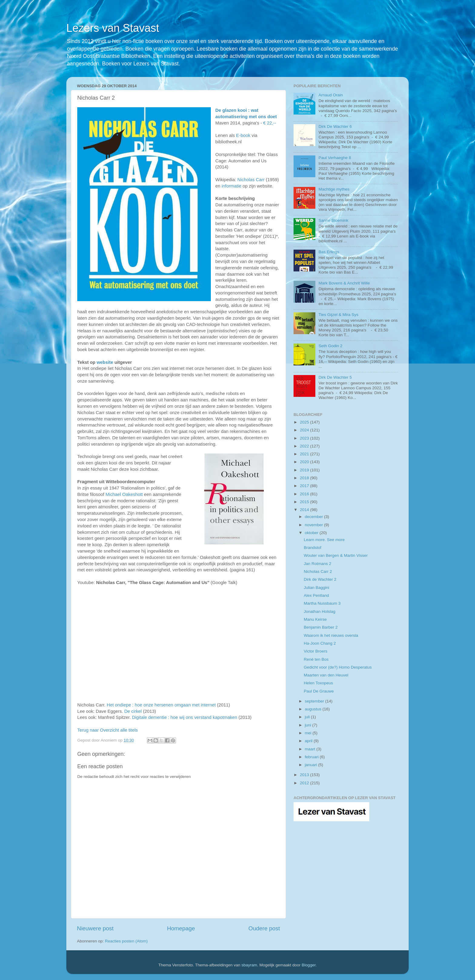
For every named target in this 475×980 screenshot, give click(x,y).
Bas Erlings (329, 252)
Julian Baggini (317, 588)
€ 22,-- (270, 123)
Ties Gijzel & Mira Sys (338, 315)
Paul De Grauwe (319, 691)
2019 (305, 470)
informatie (231, 186)
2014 (305, 510)
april (309, 741)
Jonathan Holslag (320, 611)
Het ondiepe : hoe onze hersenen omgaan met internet (161, 705)
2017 (305, 486)
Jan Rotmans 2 (318, 564)
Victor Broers (316, 651)
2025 (305, 422)
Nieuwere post (95, 928)
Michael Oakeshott (124, 494)
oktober (312, 533)
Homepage (181, 928)
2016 (305, 494)
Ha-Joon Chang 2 (320, 643)
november (314, 525)
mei (309, 733)
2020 (305, 462)
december (314, 517)
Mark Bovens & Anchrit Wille (344, 283)
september (315, 701)
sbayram (249, 965)
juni (309, 725)
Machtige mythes (334, 189)
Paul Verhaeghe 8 (335, 158)
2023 (305, 438)
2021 (305, 454)
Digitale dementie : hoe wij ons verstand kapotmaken (185, 717)
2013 (305, 775)
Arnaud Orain (331, 95)
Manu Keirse (315, 619)
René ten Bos (316, 659)
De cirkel (133, 711)
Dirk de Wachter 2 (320, 579)
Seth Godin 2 (330, 346)
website (105, 362)
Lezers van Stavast (113, 28)
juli (308, 717)
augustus (314, 709)
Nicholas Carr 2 (318, 571)
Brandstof (313, 548)
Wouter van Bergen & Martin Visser (336, 555)
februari (312, 757)
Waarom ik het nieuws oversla (331, 635)
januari (311, 765)
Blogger (309, 965)
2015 (305, 502)
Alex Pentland (316, 595)
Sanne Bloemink (333, 220)
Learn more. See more (324, 540)
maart (311, 749)
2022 (305, 446)
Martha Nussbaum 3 (322, 603)
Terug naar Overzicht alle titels (108, 730)
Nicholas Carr (251, 180)
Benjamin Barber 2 (321, 627)
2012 (305, 783)
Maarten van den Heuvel (326, 675)
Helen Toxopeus (319, 683)
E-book (243, 135)
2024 (305, 430)
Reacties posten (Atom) (126, 941)
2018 (305, 478)
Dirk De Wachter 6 (335, 126)
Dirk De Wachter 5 (335, 377)
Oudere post (264, 928)
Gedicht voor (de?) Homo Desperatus (338, 667)
